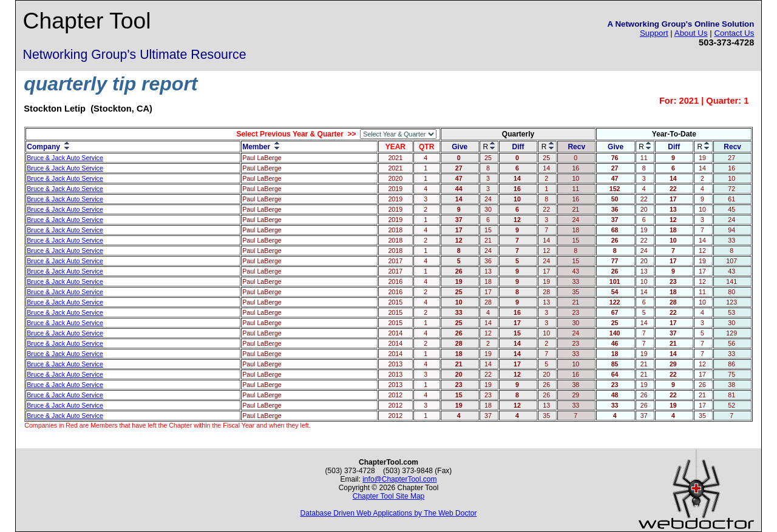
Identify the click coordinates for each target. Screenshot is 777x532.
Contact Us (734, 33)
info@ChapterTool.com (399, 479)
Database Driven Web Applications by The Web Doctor (389, 513)
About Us (691, 33)
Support (654, 33)
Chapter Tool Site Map (389, 496)
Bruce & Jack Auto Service (65, 158)
